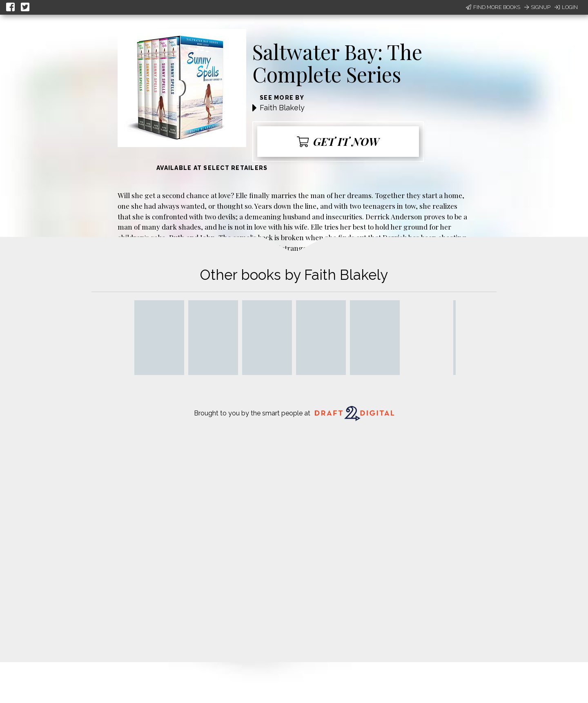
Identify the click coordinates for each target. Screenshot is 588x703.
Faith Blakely (282, 108)
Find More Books (493, 7)
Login (566, 7)
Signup (537, 7)
